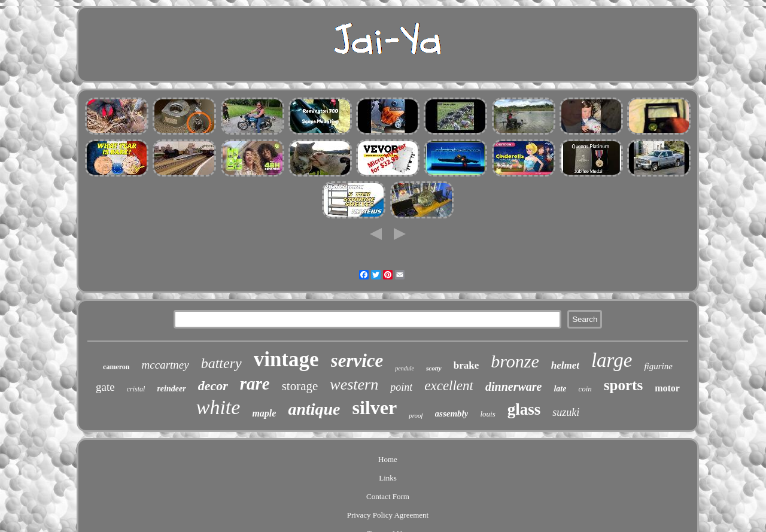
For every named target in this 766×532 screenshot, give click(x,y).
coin (585, 389)
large (612, 360)
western (354, 384)
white (218, 407)
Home (388, 459)
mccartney (165, 365)
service (357, 361)
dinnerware (513, 387)
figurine (658, 366)
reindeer (171, 389)
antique (314, 409)
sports (623, 385)
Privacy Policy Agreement (388, 515)
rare (255, 384)
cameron (116, 367)
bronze (515, 361)
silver (375, 408)
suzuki (566, 412)
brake (466, 365)
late (560, 389)
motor (667, 388)
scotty (434, 368)
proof (416, 415)
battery (221, 363)
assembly (452, 414)
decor (213, 386)
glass (524, 409)
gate (105, 387)
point (401, 387)
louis (487, 414)
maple (264, 413)
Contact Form (388, 496)
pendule (405, 368)
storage (300, 386)
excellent (449, 386)
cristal (136, 389)
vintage (286, 359)
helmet (565, 365)
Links (388, 478)
